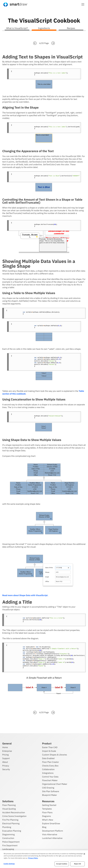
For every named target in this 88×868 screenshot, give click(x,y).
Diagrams (47, 816)
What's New (48, 819)
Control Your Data (50, 776)
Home (5, 747)
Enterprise (7, 751)
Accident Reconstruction (14, 812)
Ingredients (44, 28)
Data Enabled (48, 758)
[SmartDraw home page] (16, 5)
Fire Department (10, 845)
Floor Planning (9, 805)
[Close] (84, 854)
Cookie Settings (9, 864)
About (5, 762)
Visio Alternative (50, 834)
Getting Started (49, 805)
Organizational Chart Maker (55, 784)
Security (6, 769)
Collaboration (48, 769)
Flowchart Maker (50, 780)
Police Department (11, 841)
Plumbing (7, 827)
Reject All (78, 864)
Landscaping (8, 849)
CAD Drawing (48, 787)
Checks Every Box (50, 765)
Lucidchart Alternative (52, 838)
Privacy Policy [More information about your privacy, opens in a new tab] (33, 858)
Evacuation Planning (12, 830)
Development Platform (53, 830)
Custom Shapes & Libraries (55, 754)
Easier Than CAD (50, 747)
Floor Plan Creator (51, 762)
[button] (83, 4)
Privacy (6, 765)
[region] (44, 859)
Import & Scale (49, 751)
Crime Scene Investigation (14, 816)
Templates (47, 808)
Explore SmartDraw (51, 823)
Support (6, 758)
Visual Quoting (9, 808)
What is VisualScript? (17, 28)
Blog (44, 827)
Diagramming (8, 834)
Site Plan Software (51, 791)
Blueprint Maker (50, 795)
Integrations (48, 773)
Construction (8, 838)
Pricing (5, 754)
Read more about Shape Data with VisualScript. (25, 595)
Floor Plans (47, 812)
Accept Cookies (62, 864)
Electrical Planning (11, 823)
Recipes (71, 28)
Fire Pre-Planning (10, 819)
